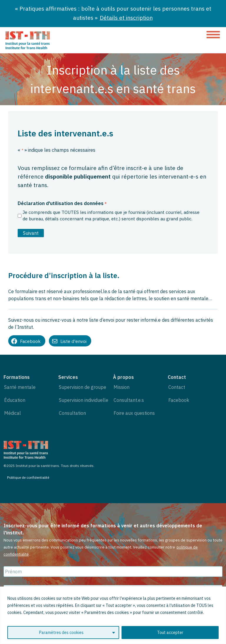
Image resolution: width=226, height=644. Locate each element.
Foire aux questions (134, 413)
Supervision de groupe (83, 387)
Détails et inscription (126, 18)
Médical (13, 413)
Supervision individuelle (84, 400)
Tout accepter (170, 633)
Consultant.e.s (129, 400)
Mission (122, 387)
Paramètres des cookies (61, 633)
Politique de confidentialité (28, 477)
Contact (177, 387)
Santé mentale (20, 387)
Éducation (15, 400)
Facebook (179, 400)
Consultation (72, 413)
